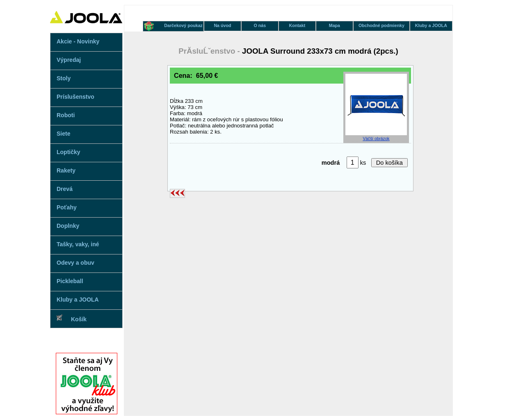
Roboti (66, 115)
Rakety (66, 170)
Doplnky (68, 226)
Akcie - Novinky (78, 41)
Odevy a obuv (75, 263)
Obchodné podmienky (381, 25)
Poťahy (67, 207)
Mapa (335, 25)
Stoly (64, 78)
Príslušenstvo (75, 97)
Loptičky (69, 152)
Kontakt (297, 25)
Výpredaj (69, 60)
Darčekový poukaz (183, 25)
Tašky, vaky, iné (78, 244)
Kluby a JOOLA (78, 300)
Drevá (65, 189)
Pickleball (70, 281)
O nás (260, 25)
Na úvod (222, 25)
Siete (63, 134)
